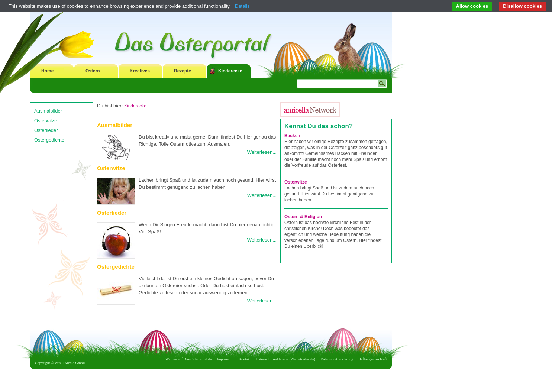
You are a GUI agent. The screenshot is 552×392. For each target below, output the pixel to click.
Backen (292, 136)
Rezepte (183, 71)
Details (242, 6)
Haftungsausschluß (372, 359)
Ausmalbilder (48, 111)
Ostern (93, 71)
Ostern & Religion (303, 217)
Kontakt (245, 359)
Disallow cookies (522, 6)
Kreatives (140, 71)
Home (47, 71)
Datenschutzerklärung (337, 359)
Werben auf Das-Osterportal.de (188, 359)
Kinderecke (230, 71)
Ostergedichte (49, 140)
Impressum (225, 359)
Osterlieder (46, 130)
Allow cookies (472, 6)
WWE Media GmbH (70, 363)
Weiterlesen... (262, 152)
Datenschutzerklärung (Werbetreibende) (285, 359)
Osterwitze (46, 121)
